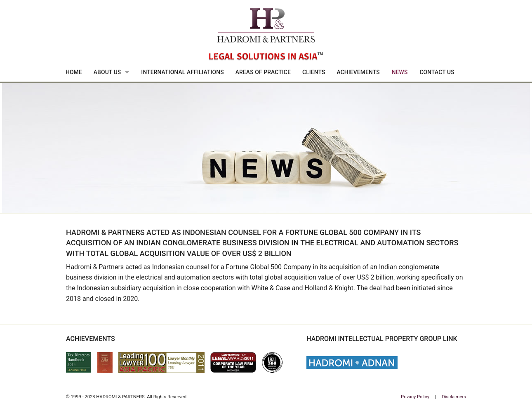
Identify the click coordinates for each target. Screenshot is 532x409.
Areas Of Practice (263, 72)
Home (74, 72)
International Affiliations (182, 72)
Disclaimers (454, 397)
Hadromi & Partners (266, 36)
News (400, 72)
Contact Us (437, 72)
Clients (314, 72)
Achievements (358, 72)
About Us (107, 72)
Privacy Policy (415, 397)
